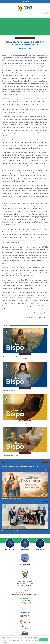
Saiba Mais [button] (5, 642)
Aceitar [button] (44, 640)
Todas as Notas (45, 502)
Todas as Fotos (45, 469)
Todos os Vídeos (45, 463)
